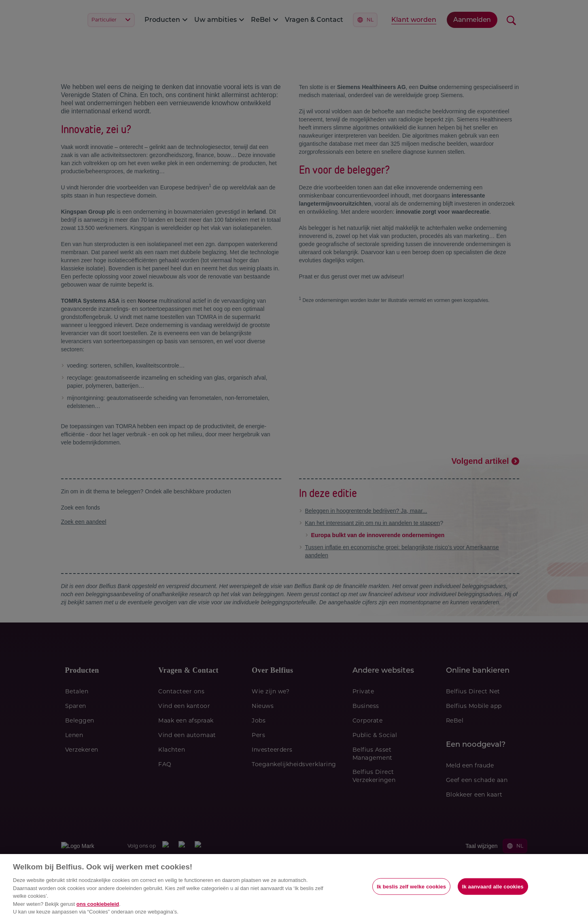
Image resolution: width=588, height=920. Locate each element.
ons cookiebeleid (98, 904)
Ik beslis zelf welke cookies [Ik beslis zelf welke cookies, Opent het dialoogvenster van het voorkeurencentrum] (411, 886)
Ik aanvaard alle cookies (493, 886)
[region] (294, 887)
